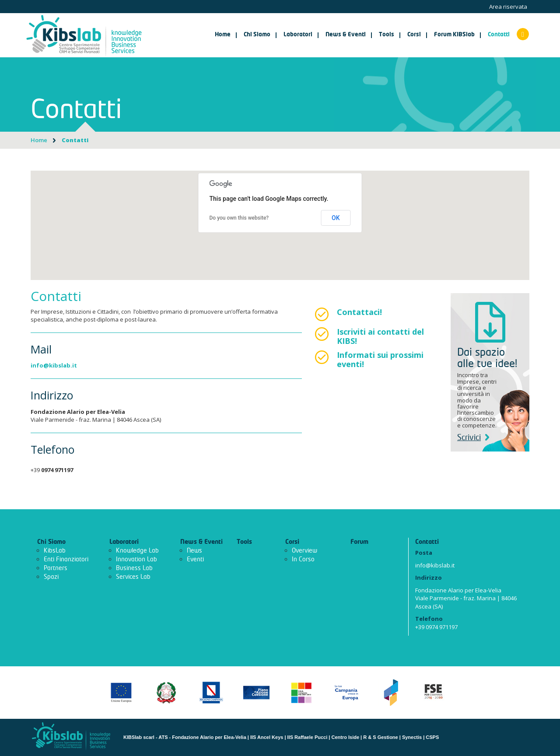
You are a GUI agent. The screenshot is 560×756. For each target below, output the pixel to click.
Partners (56, 568)
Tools (244, 542)
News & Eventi (201, 542)
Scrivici (473, 438)
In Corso (303, 559)
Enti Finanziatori (66, 559)
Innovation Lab (136, 559)
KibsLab (55, 551)
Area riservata (508, 7)
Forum (359, 542)
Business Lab (134, 568)
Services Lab (133, 577)
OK (336, 218)
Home (223, 35)
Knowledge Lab (137, 551)
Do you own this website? (239, 218)
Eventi (195, 559)
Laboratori (124, 542)
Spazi (51, 577)
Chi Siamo (51, 542)
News (194, 551)
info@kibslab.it (54, 365)
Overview (304, 551)
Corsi (292, 542)
